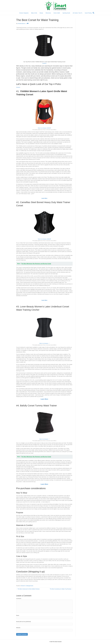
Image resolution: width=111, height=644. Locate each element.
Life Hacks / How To (77, 13)
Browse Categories (24, 13)
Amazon (44, 63)
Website (18, 628)
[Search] (93, 13)
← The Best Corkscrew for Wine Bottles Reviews (28, 589)
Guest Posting (88, 13)
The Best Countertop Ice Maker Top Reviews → (61, 589)
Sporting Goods (66, 13)
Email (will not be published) (23, 622)
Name (18, 615)
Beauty (41, 13)
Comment (19, 599)
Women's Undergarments (27, 586)
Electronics (48, 13)
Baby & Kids (34, 13)
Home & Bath (57, 13)
